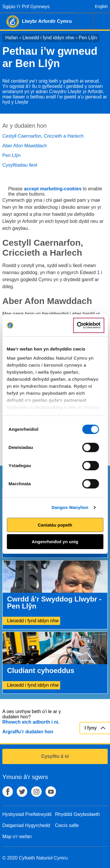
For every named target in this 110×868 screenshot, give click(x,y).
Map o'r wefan (17, 837)
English (101, 6)
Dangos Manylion (70, 507)
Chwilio (85, 21)
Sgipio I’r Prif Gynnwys (26, 7)
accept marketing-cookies (53, 189)
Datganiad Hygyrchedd (26, 825)
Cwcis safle (67, 825)
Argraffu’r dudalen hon (28, 732)
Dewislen (102, 21)
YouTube (51, 792)
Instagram (36, 792)
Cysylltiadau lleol (20, 165)
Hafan (12, 38)
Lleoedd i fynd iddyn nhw (48, 38)
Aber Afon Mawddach (25, 146)
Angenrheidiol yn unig (55, 542)
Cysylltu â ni (55, 756)
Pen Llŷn (88, 38)
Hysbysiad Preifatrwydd (27, 814)
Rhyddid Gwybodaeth (78, 814)
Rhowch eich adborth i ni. (31, 722)
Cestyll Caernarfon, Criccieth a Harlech (43, 136)
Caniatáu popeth (55, 525)
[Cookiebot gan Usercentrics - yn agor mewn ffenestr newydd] (89, 325)
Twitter (22, 792)
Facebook (8, 792)
